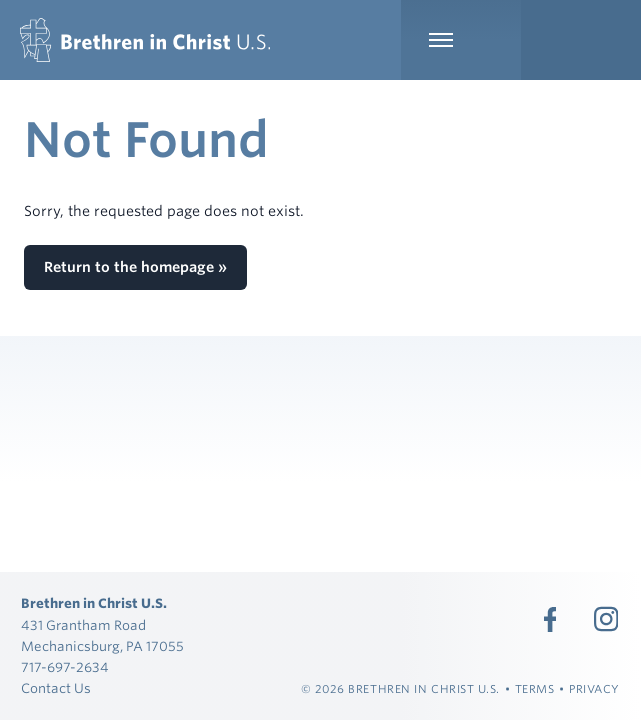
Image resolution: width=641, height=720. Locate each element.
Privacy (594, 689)
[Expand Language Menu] (581, 40)
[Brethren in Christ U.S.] (145, 40)
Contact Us (56, 688)
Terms (535, 689)
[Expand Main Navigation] (461, 40)
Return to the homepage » (135, 267)
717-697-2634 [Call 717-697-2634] (65, 667)
